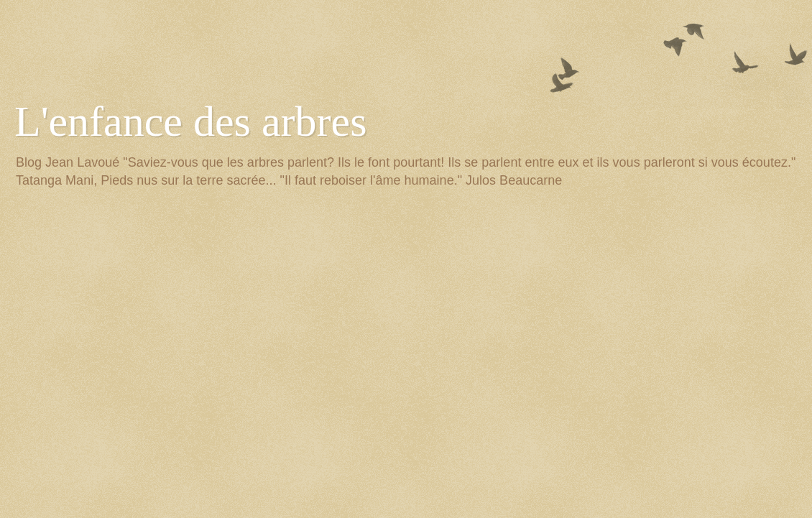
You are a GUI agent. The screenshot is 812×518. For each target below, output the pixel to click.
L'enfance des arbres (191, 121)
